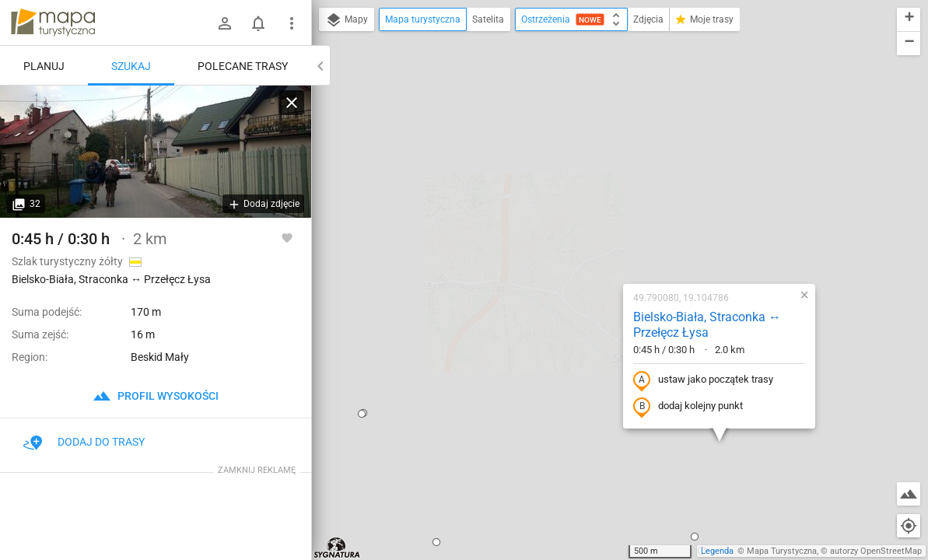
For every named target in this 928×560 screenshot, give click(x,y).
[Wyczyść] (292, 103)
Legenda (717, 551)
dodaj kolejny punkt (587, 238)
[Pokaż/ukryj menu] (292, 23)
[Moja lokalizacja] (909, 526)
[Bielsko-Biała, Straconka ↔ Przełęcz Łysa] (156, 152)
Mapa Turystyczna (782, 551)
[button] (335, 373)
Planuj (44, 66)
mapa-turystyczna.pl (53, 23)
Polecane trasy (243, 66)
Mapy (347, 20)
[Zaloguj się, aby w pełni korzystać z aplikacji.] (287, 237)
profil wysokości (156, 396)
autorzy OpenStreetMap (876, 551)
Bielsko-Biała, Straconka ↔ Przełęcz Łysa (606, 156)
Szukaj (131, 66)
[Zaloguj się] (225, 23)
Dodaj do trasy (84, 442)
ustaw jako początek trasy (602, 212)
